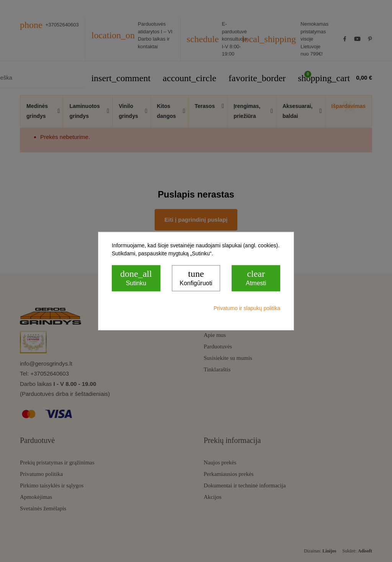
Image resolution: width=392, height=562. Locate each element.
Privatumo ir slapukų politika (247, 308)
